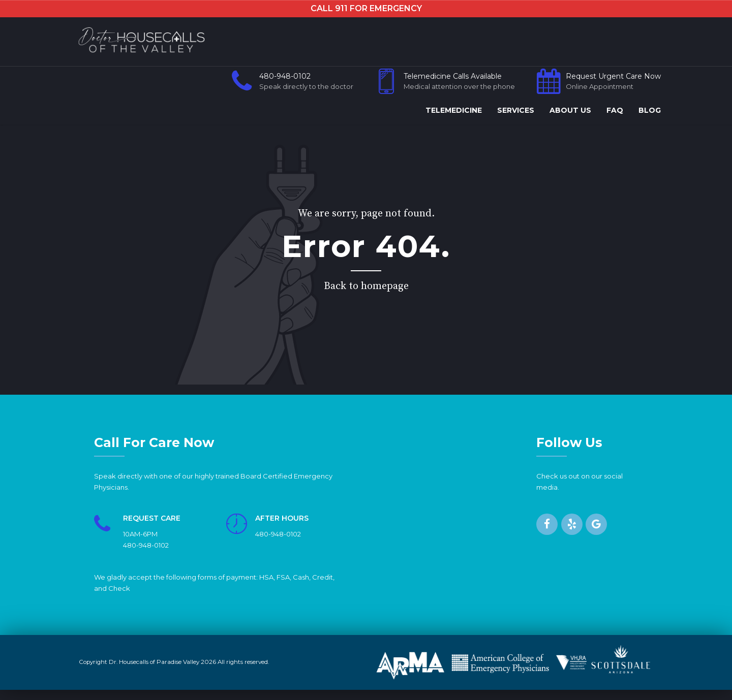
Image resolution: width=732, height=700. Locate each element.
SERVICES (516, 110)
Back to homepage (366, 286)
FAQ (615, 110)
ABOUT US (570, 110)
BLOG (650, 110)
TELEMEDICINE (454, 110)
